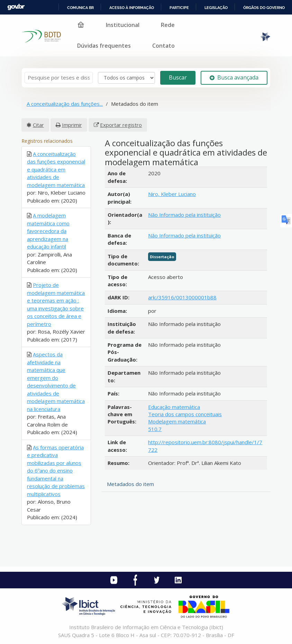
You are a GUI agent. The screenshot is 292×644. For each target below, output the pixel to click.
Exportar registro (121, 125)
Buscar (178, 77)
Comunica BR (80, 8)
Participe (179, 8)
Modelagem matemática (177, 421)
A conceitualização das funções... (65, 104)
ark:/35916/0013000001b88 (182, 297)
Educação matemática (174, 407)
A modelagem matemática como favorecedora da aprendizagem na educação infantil (48, 231)
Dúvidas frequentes (104, 46)
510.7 (155, 429)
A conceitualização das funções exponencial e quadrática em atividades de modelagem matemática (56, 169)
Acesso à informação (132, 8)
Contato (163, 46)
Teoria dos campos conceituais (185, 414)
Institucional (123, 25)
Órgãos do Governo (264, 8)
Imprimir (72, 125)
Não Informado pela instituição (184, 215)
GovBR (16, 7)
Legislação (216, 8)
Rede (168, 25)
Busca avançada (234, 77)
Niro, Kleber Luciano (172, 194)
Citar (38, 125)
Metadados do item (130, 484)
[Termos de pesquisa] (59, 78)
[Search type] (126, 78)
